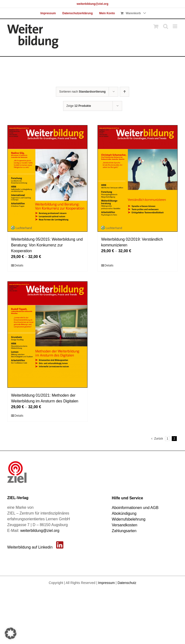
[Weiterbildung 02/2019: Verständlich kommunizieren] (138, 178)
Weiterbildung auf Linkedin (30, 547)
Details (19, 265)
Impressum (106, 583)
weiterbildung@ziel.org (92, 4)
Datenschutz (127, 583)
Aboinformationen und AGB (135, 508)
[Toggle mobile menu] (175, 26)
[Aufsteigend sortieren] (124, 92)
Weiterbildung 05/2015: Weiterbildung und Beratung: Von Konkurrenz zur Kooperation (47, 245)
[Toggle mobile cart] (156, 26)
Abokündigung (124, 513)
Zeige (79, 106)
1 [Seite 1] (168, 439)
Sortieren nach (83, 92)
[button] (11, 633)
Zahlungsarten (124, 531)
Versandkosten (125, 525)
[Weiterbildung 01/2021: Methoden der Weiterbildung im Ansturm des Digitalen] (47, 335)
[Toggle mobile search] (165, 26)
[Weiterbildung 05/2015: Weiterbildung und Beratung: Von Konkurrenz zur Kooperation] (47, 178)
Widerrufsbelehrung (129, 519)
